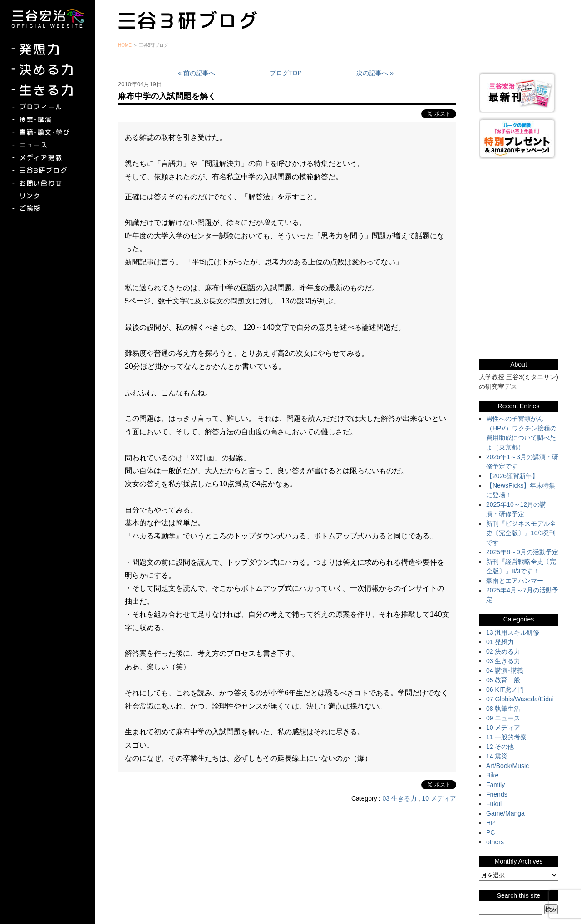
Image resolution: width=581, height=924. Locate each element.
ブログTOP (286, 73)
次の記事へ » (375, 73)
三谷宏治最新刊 (519, 92)
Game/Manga (505, 813)
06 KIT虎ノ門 (505, 689)
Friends (497, 794)
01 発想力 (500, 642)
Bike (492, 775)
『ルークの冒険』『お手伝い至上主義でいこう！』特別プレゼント (519, 138)
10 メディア (439, 798)
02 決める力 (503, 651)
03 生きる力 (399, 798)
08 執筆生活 (503, 709)
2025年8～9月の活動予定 (522, 552)
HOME (125, 45)
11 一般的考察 (506, 737)
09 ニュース (503, 718)
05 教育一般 (503, 680)
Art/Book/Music (507, 766)
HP (490, 823)
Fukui (494, 804)
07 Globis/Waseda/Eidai (520, 699)
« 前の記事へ (197, 73)
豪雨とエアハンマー (515, 581)
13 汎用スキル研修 (513, 632)
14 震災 (497, 756)
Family (495, 785)
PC (490, 832)
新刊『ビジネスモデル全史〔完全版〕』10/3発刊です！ (521, 533)
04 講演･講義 (505, 670)
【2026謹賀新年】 (512, 476)
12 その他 (500, 747)
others (495, 842)
